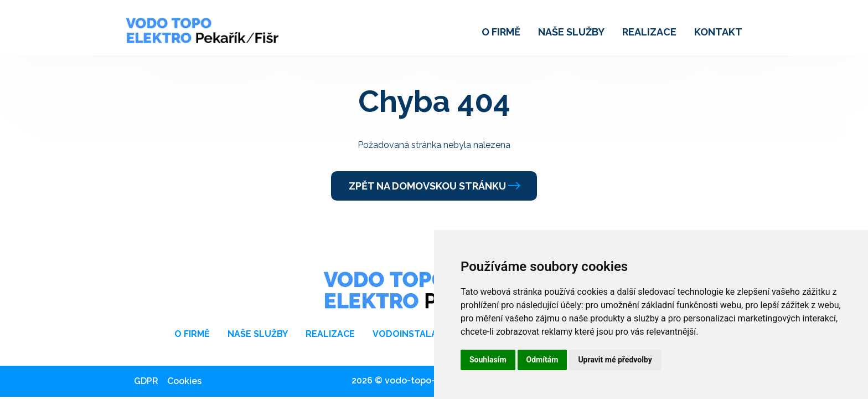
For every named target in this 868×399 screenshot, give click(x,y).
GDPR (146, 381)
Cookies (184, 381)
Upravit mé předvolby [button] (615, 360)
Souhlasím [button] (488, 360)
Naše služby (571, 32)
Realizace (649, 32)
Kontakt (718, 32)
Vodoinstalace (411, 334)
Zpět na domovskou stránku (434, 186)
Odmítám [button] (542, 360)
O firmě (501, 32)
